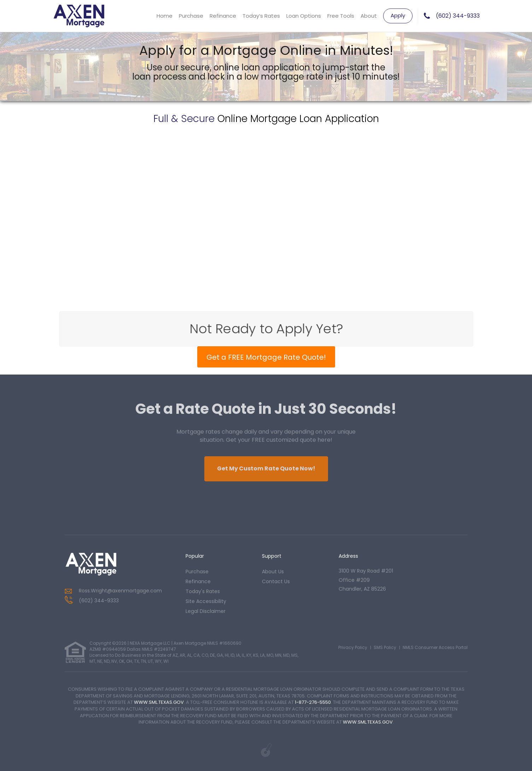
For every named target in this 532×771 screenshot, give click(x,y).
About (369, 16)
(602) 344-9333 (458, 16)
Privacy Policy (353, 647)
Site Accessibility (206, 601)
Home (165, 16)
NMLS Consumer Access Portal (435, 647)
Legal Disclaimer (206, 611)
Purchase (191, 16)
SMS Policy (385, 647)
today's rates (203, 591)
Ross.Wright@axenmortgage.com (120, 591)
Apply (398, 15)
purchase (197, 572)
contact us (276, 581)
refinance (198, 581)
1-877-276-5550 (313, 702)
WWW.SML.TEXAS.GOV (159, 702)
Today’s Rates (261, 16)
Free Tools (341, 16)
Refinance (223, 16)
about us (273, 572)
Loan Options (304, 16)
